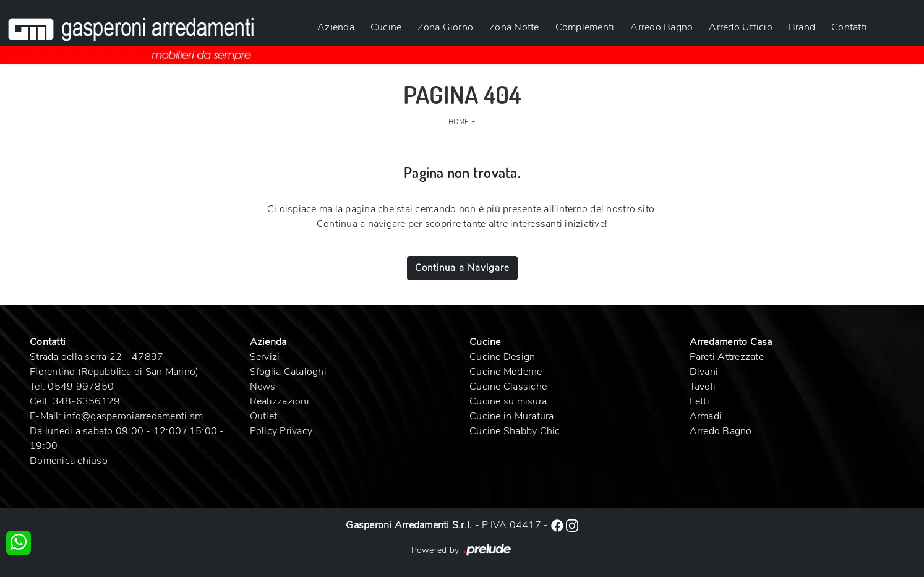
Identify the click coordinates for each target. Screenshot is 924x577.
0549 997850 (81, 387)
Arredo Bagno (661, 27)
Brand (802, 27)
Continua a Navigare (462, 268)
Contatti (849, 27)
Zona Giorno (445, 27)
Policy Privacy (281, 431)
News (263, 387)
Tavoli (703, 387)
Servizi (265, 357)
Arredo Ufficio (741, 27)
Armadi (706, 416)
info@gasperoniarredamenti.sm (133, 416)
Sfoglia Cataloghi (288, 372)
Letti (699, 401)
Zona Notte (514, 27)
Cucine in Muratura (512, 416)
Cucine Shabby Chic (515, 431)
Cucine (386, 27)
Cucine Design (502, 357)
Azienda (336, 27)
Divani (704, 372)
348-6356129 (87, 401)
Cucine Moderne (506, 372)
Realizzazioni (280, 401)
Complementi (585, 27)
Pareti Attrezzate (727, 357)
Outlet (264, 416)
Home (459, 122)
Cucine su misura (508, 401)
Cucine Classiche (508, 387)
